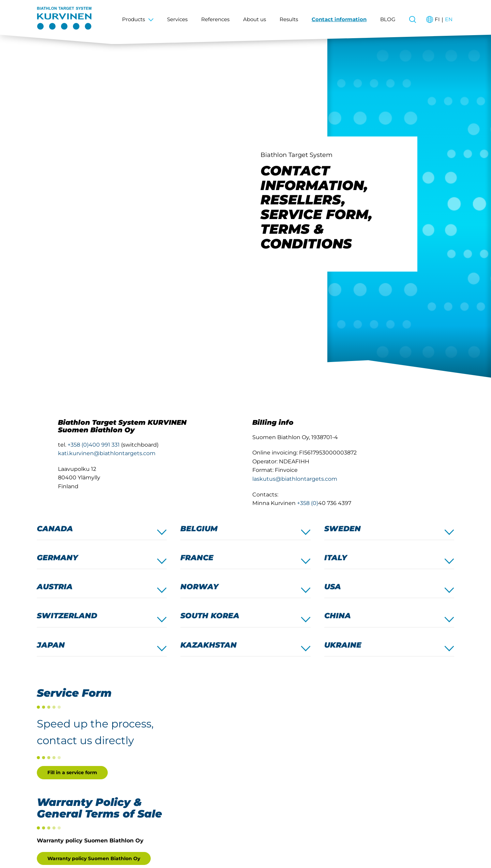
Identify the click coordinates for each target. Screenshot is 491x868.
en (449, 19)
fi (437, 19)
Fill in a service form (72, 772)
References (215, 19)
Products (133, 19)
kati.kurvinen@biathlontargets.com (107, 453)
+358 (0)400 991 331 (94, 445)
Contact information (339, 19)
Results (289, 19)
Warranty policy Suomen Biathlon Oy (94, 858)
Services (177, 19)
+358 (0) (308, 503)
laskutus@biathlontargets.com (295, 479)
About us (255, 19)
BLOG (388, 19)
